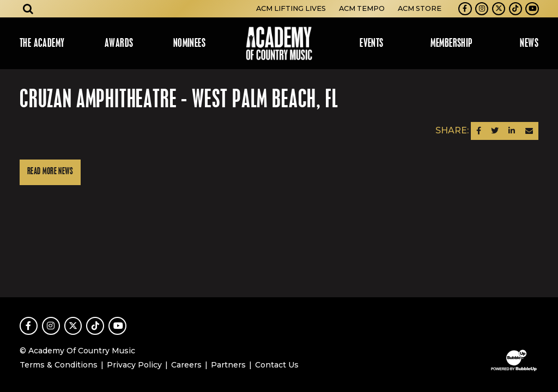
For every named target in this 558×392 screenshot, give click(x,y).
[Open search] (28, 9)
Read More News (50, 172)
